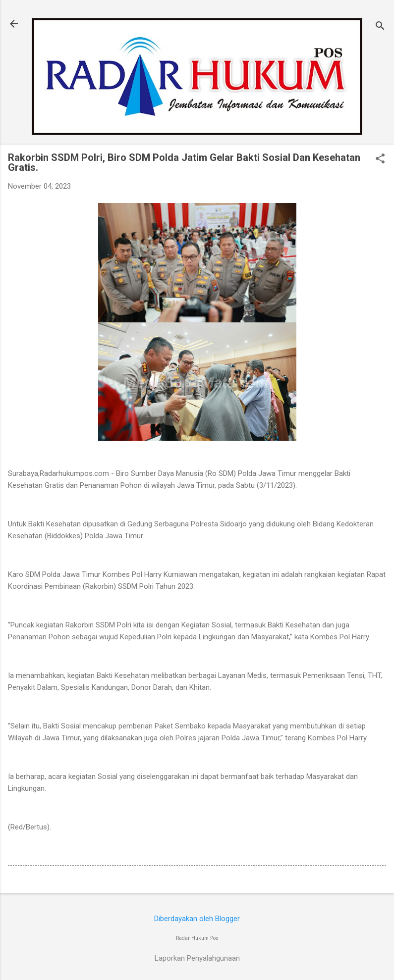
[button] (380, 159)
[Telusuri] (380, 27)
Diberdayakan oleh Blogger (197, 919)
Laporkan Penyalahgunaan (197, 958)
